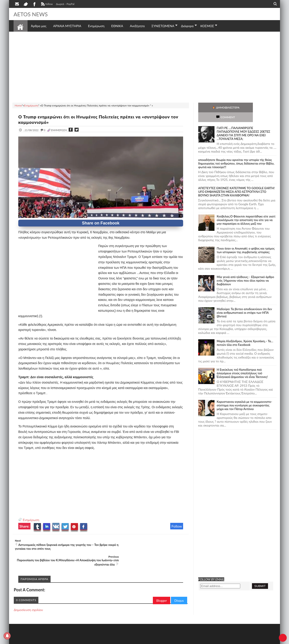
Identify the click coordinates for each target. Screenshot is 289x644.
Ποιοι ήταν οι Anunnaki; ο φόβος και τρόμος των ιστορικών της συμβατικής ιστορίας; (246, 241)
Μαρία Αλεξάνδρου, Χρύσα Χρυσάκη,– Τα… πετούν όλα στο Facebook (245, 333)
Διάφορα (187, 26)
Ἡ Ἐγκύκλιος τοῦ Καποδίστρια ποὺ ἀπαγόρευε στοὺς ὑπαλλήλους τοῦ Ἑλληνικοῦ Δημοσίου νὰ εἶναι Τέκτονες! (242, 363)
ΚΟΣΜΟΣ (207, 26)
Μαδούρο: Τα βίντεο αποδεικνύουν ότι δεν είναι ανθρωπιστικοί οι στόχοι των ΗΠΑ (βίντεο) (244, 303)
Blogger (162, 584)
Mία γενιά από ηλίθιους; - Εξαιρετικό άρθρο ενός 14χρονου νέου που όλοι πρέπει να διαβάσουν (245, 271)
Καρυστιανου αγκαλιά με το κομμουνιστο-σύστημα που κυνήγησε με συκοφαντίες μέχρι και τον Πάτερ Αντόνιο (244, 396)
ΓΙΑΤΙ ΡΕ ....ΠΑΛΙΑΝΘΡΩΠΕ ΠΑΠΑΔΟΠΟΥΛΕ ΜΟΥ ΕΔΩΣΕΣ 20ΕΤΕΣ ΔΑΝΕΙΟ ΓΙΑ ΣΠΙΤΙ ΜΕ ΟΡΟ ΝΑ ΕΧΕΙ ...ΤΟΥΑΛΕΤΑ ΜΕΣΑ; (244, 124)
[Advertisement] (144, 66)
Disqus (179, 584)
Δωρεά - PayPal (65, 4)
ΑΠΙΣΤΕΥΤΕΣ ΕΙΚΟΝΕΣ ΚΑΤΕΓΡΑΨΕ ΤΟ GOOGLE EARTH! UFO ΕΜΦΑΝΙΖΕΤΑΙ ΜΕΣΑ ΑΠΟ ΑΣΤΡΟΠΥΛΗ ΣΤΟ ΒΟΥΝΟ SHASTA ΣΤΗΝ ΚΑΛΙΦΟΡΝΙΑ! (237, 182)
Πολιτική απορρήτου (98, 640)
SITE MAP (78, 640)
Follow (177, 526)
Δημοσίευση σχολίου (28, 594)
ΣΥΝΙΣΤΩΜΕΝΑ (163, 26)
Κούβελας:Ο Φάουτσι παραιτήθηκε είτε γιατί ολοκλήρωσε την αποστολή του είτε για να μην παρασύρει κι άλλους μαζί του (246, 210)
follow (46, 5)
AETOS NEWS (32, 14)
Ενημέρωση (31, 520)
